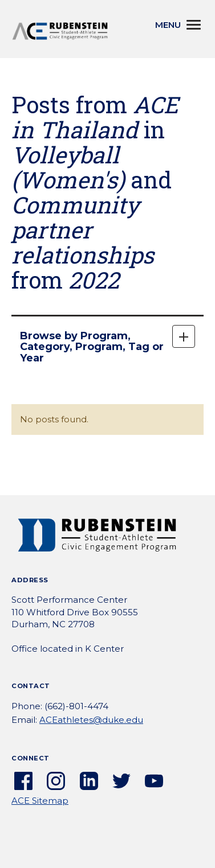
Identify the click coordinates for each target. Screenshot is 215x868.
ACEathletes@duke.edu (91, 720)
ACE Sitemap (40, 801)
